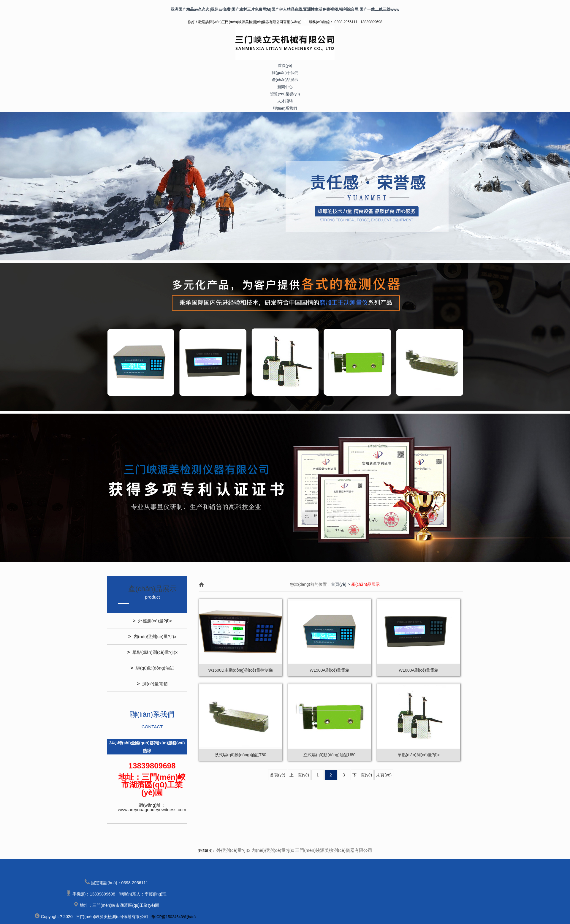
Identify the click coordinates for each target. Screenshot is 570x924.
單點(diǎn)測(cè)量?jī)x (152, 652)
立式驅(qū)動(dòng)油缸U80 (329, 755)
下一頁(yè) (362, 775)
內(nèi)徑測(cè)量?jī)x (152, 637)
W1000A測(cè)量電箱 (419, 670)
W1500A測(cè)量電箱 (330, 670)
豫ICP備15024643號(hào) (174, 917)
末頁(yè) (384, 775)
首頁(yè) (285, 65)
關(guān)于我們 (285, 73)
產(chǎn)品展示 (285, 80)
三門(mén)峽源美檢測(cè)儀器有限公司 (334, 850)
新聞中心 (285, 87)
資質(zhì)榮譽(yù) (285, 94)
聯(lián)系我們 (285, 108)
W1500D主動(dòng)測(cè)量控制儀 (240, 670)
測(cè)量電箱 (152, 684)
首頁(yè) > (341, 584)
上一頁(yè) (299, 775)
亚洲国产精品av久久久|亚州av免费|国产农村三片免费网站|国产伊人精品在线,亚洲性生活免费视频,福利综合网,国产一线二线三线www (285, 9)
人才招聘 (285, 101)
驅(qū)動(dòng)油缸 (152, 668)
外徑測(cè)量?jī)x (152, 621)
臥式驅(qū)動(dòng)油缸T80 (240, 755)
